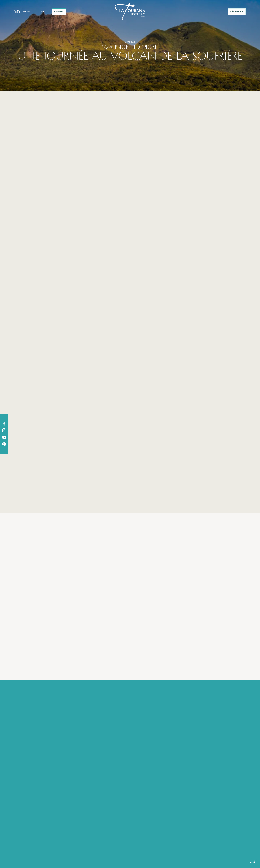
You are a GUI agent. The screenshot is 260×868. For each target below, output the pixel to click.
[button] (44, 12)
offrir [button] (59, 12)
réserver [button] (237, 12)
